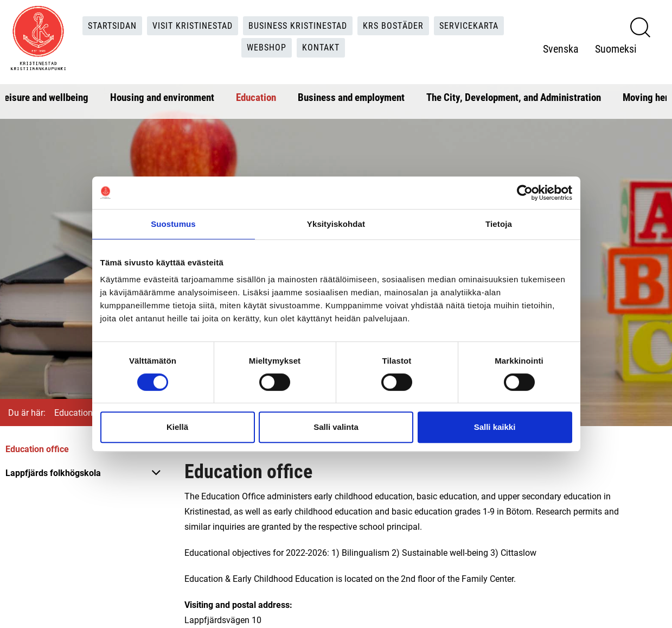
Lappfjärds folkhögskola (53, 472)
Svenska (561, 48)
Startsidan (112, 25)
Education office (37, 449)
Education (256, 97)
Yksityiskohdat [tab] (336, 224)
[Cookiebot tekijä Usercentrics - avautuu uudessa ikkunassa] (525, 193)
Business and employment (351, 97)
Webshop (267, 47)
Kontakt (321, 47)
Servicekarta (469, 25)
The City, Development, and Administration (514, 97)
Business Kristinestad (298, 25)
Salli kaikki (495, 427)
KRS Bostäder (393, 25)
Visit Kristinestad (193, 25)
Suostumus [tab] (173, 224)
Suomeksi (616, 48)
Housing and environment (162, 97)
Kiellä (177, 427)
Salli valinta (336, 427)
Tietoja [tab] (499, 224)
